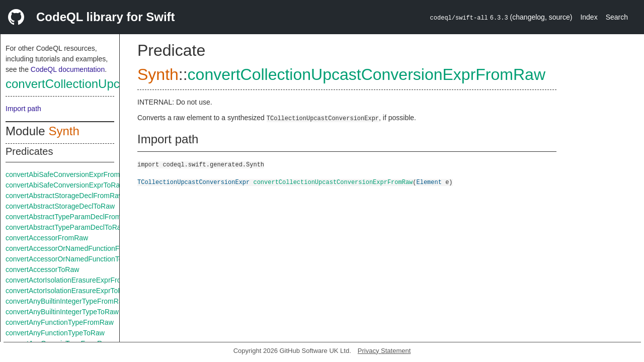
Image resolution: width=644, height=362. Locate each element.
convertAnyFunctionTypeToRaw (55, 333)
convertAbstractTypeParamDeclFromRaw (70, 217)
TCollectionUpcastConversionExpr (193, 182)
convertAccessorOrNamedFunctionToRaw (71, 259)
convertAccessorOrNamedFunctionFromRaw (76, 248)
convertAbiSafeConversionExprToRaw (65, 185)
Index (589, 17)
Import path (23, 109)
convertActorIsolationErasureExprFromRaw (73, 280)
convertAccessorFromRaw (47, 238)
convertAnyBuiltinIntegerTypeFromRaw (67, 301)
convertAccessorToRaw (42, 269)
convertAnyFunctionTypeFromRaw (60, 322)
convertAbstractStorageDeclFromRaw (65, 196)
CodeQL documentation (68, 69)
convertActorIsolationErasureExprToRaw (69, 291)
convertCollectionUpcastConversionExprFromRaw (367, 74)
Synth (64, 131)
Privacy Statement (384, 351)
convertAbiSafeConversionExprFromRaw (70, 174)
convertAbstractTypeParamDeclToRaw (66, 227)
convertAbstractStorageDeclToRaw (60, 206)
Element (429, 182)
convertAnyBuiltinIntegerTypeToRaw (62, 312)
